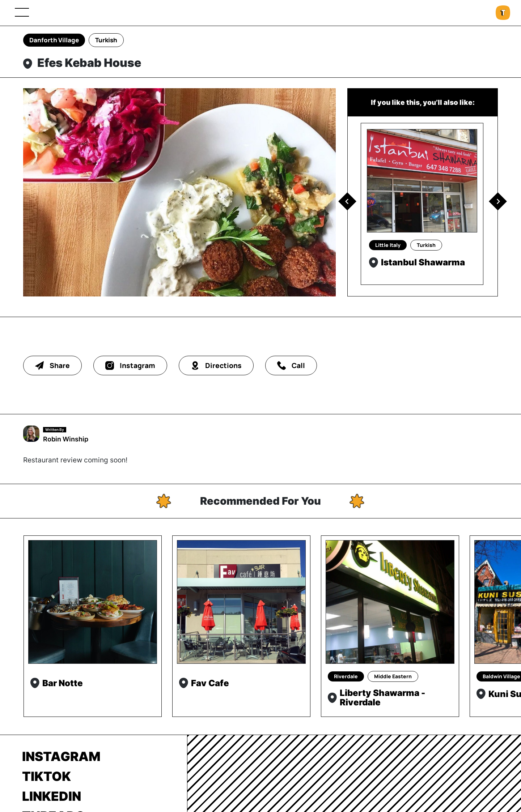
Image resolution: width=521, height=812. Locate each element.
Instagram (61, 756)
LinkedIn (52, 796)
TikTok (46, 776)
